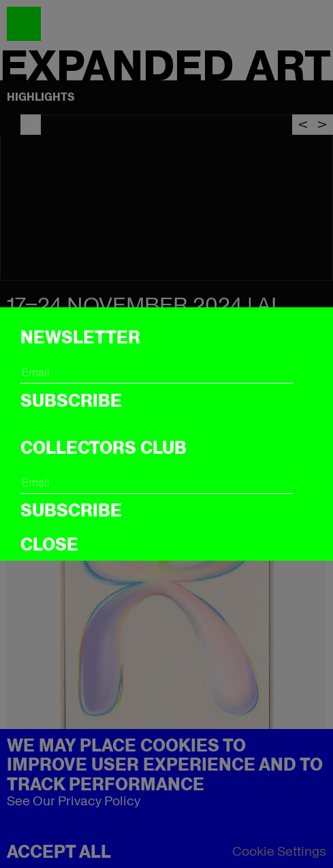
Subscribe (71, 401)
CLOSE (49, 544)
